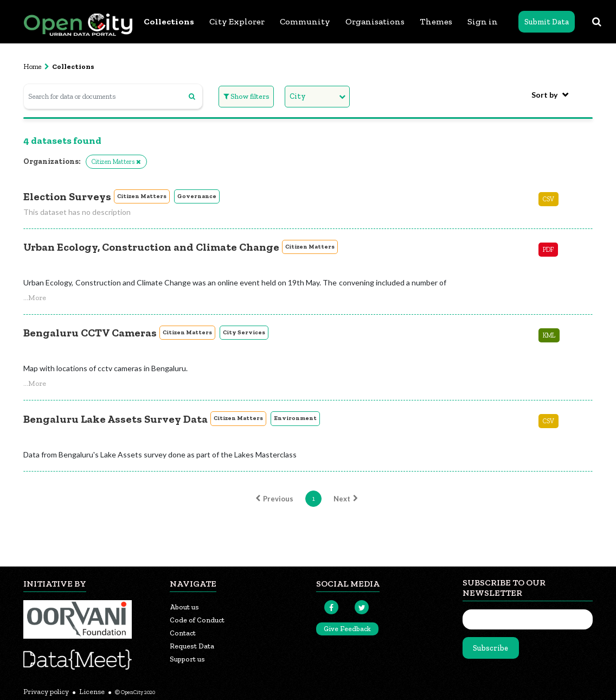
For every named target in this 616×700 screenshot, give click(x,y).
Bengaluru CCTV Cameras (90, 333)
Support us (187, 659)
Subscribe (490, 648)
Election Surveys (67, 196)
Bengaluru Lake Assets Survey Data (116, 419)
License (92, 692)
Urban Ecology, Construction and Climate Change (151, 247)
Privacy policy (46, 692)
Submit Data (547, 22)
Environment (295, 418)
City (298, 96)
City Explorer (237, 21)
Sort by (544, 95)
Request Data (192, 646)
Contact (183, 633)
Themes (436, 21)
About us (184, 607)
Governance (197, 196)
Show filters (246, 96)
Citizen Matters (142, 196)
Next (347, 499)
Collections (169, 21)
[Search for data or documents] (113, 96)
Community (305, 21)
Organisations (375, 21)
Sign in (483, 21)
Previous (273, 499)
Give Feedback (347, 629)
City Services (244, 332)
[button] (35, 298)
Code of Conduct (197, 620)
